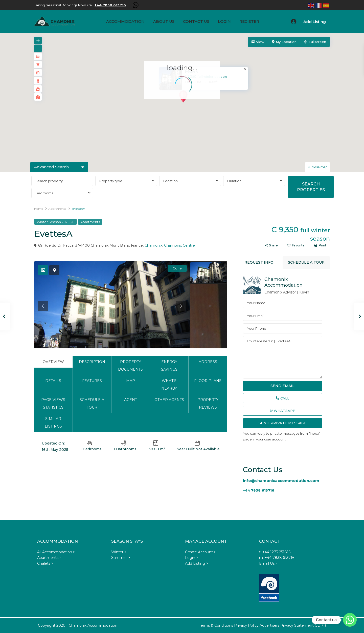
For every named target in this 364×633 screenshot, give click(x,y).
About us (164, 21)
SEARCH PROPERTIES (311, 187)
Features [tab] (92, 381)
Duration (234, 181)
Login (224, 21)
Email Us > (268, 563)
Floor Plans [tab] (208, 381)
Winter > (119, 552)
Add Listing (315, 22)
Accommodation (125, 21)
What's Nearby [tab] (169, 385)
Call (282, 398)
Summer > (121, 558)
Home (39, 209)
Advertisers (269, 625)
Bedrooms (44, 193)
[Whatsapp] (350, 620)
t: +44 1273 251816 (275, 552)
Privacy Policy (246, 625)
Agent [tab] (131, 400)
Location (170, 181)
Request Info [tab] (259, 262)
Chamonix (153, 245)
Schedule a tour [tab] (92, 404)
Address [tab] (208, 362)
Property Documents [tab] (130, 366)
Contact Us (196, 21)
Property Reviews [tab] (208, 404)
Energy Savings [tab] (169, 366)
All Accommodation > (56, 552)
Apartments (57, 209)
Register (249, 21)
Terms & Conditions (216, 625)
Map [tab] (131, 381)
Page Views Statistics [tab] (53, 404)
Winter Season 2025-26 (55, 222)
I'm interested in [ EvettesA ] (283, 357)
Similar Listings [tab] (53, 423)
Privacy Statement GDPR (303, 625)
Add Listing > (197, 563)
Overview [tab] (53, 362)
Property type (111, 181)
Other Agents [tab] (169, 400)
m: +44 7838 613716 (277, 558)
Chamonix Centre (179, 245)
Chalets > (45, 563)
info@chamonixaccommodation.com (281, 481)
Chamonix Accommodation (283, 282)
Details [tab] (53, 381)
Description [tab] (92, 362)
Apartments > (49, 558)
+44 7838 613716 (259, 490)
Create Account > (200, 552)
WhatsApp (282, 411)
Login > (192, 558)
